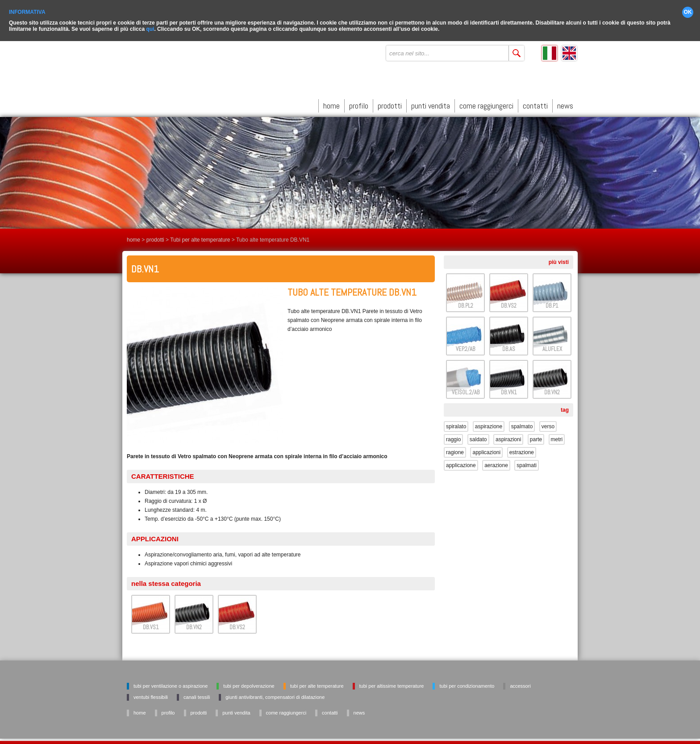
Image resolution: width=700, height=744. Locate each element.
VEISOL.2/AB (466, 391)
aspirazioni (508, 438)
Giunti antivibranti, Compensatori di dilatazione (275, 695)
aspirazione (489, 425)
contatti (535, 104)
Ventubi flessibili (151, 695)
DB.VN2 (194, 625)
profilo (359, 104)
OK (688, 11)
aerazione (496, 464)
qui (150, 28)
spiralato (456, 425)
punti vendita (431, 104)
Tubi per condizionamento (467, 684)
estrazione (522, 451)
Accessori (520, 684)
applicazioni (486, 451)
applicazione (461, 464)
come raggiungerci (486, 104)
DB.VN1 (509, 391)
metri (557, 438)
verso (548, 425)
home (331, 104)
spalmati (527, 464)
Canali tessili (197, 695)
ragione (455, 451)
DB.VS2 (237, 625)
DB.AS (509, 347)
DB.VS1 (151, 625)
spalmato (522, 425)
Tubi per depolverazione (249, 684)
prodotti (390, 104)
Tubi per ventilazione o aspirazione (171, 684)
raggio (453, 438)
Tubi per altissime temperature (392, 684)
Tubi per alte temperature (200, 238)
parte (536, 438)
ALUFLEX (552, 347)
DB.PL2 (466, 304)
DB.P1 (552, 304)
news (565, 104)
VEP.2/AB (465, 347)
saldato (478, 438)
